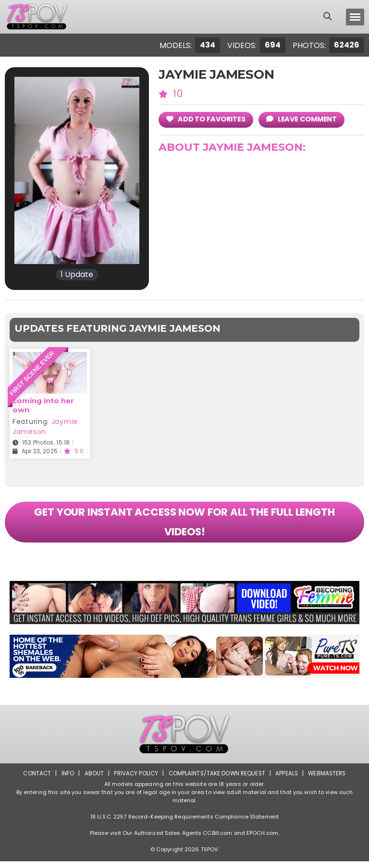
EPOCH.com (262, 840)
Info (65, 780)
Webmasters (330, 780)
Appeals (288, 780)
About (92, 780)
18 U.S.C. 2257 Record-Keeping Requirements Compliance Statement (184, 823)
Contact (34, 780)
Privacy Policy (134, 780)
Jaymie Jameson (45, 427)
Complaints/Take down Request (217, 780)
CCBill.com (217, 840)
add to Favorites (207, 119)
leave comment (305, 119)
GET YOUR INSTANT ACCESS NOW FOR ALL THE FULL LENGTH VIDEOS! (184, 526)
